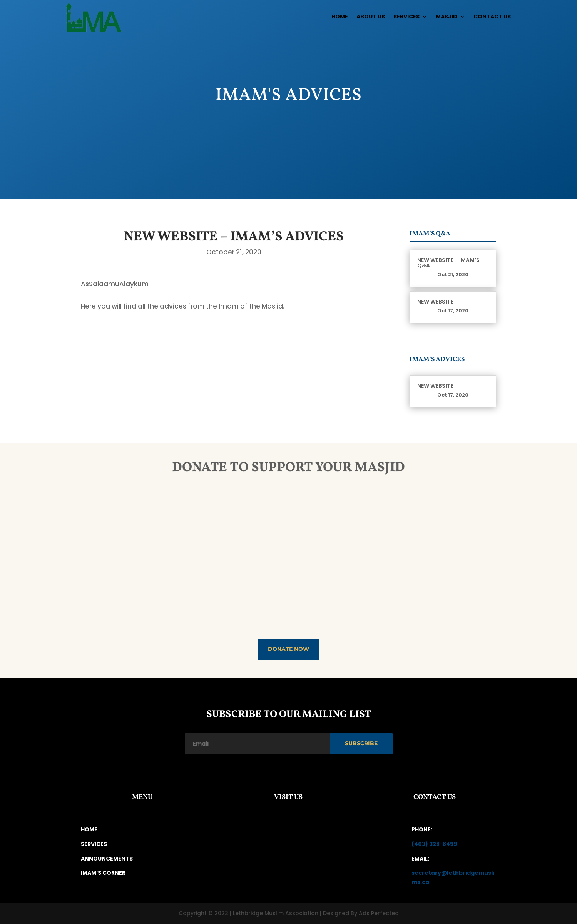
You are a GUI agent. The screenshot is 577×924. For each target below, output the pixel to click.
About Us (371, 17)
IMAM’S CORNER (103, 873)
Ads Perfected (379, 913)
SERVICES (94, 844)
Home (340, 17)
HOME (89, 829)
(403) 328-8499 (434, 844)
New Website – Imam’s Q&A (448, 263)
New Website (435, 302)
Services (406, 17)
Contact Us (492, 17)
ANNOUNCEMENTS (107, 859)
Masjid (447, 17)
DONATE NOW (288, 649)
